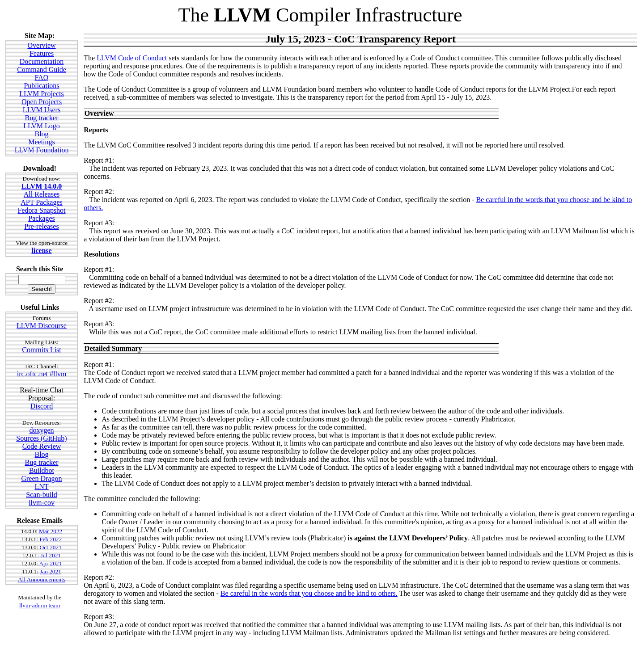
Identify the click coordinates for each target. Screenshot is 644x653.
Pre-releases (41, 226)
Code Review (42, 446)
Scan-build (41, 495)
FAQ (42, 78)
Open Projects (42, 102)
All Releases (42, 194)
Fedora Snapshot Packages (41, 214)
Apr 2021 (50, 563)
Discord (42, 406)
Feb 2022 (51, 539)
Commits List (42, 350)
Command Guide (42, 70)
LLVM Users (42, 110)
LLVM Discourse (42, 326)
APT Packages (41, 202)
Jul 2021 (51, 555)
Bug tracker (41, 118)
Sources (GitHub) (41, 438)
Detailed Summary (113, 348)
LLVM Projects (41, 94)
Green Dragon (41, 478)
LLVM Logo (42, 126)
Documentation (42, 61)
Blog (41, 134)
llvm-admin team (40, 605)
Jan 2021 (51, 571)
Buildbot (42, 470)
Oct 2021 (51, 547)
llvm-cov (42, 503)
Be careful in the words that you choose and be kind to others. (309, 593)
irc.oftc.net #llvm (42, 374)
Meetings (42, 142)
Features (42, 53)
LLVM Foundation (42, 150)
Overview (41, 45)
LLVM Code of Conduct (132, 58)
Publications (41, 86)
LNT (41, 487)
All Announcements (42, 579)
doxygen (41, 430)
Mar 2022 (51, 531)
